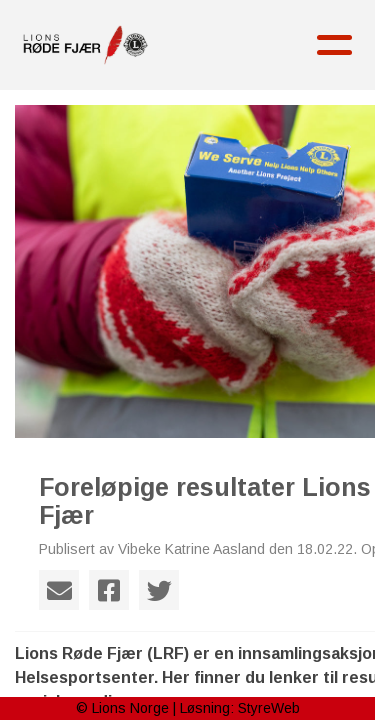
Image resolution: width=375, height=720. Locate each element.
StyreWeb (269, 708)
